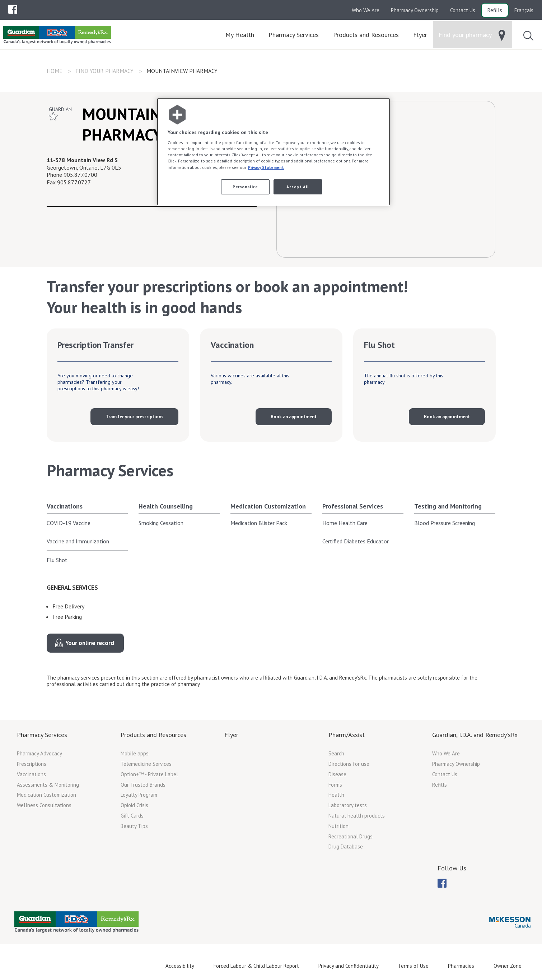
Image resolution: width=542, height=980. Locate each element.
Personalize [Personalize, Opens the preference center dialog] (245, 187)
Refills (495, 10)
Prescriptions (32, 764)
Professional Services (353, 506)
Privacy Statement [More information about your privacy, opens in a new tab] (266, 167)
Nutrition (338, 826)
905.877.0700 (80, 175)
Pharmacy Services (42, 735)
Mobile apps (135, 753)
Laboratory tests (348, 805)
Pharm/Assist (347, 735)
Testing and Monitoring (448, 506)
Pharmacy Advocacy (39, 753)
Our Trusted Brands (143, 784)
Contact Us (463, 10)
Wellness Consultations (44, 805)
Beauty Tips (134, 826)
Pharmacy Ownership (415, 10)
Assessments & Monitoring (48, 784)
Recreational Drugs (351, 836)
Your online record (90, 643)
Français (524, 10)
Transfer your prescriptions (134, 417)
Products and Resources (153, 735)
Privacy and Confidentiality (349, 965)
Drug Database (346, 846)
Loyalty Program (139, 795)
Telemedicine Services (146, 764)
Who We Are (366, 10)
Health (336, 795)
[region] (274, 152)
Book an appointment (294, 417)
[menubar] (13, 9)
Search (336, 753)
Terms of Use (413, 965)
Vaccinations (65, 506)
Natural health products (357, 816)
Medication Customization (268, 506)
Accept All (298, 187)
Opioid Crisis (134, 805)
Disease (337, 774)
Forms (335, 784)
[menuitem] (13, 9)
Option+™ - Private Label (149, 774)
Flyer (231, 735)
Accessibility (180, 965)
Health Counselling (166, 506)
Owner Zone (508, 965)
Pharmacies (461, 965)
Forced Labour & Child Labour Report (256, 965)
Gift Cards (132, 816)
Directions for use (349, 764)
